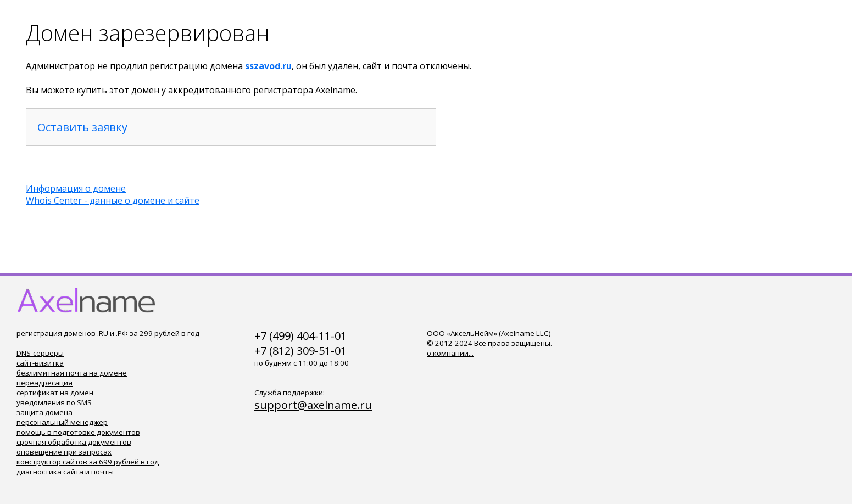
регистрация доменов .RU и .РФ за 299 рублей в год (108, 333)
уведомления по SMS (54, 402)
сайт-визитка (40, 363)
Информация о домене (76, 188)
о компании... (450, 353)
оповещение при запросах (64, 452)
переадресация (44, 383)
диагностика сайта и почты (65, 472)
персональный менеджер (62, 422)
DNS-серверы (40, 353)
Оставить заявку (82, 127)
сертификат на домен (55, 393)
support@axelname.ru (313, 405)
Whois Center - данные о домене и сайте (113, 200)
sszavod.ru (268, 66)
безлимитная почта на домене (72, 373)
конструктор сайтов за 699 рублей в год (88, 462)
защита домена (44, 412)
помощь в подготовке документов (78, 432)
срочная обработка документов (74, 442)
